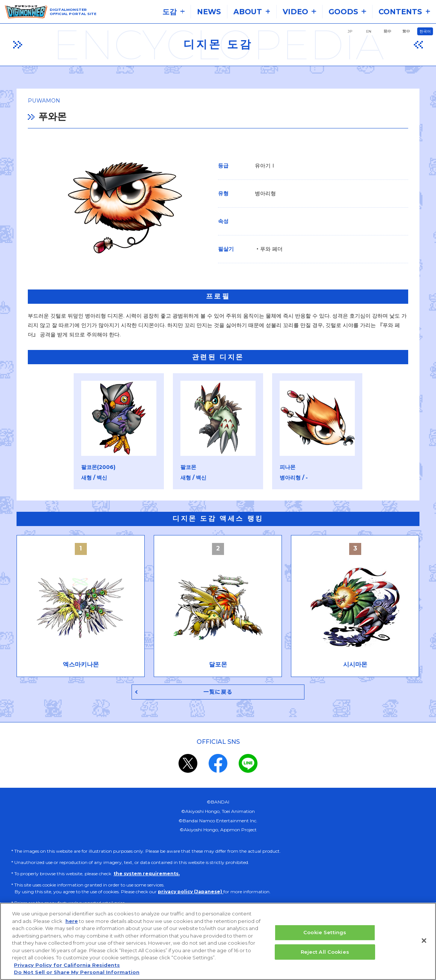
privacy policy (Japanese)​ (191, 893)
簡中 (388, 31)
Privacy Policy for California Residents (67, 969)
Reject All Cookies (325, 956)
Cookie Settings (325, 937)
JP (350, 31)
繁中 (406, 31)
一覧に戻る (218, 693)
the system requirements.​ (147, 875)
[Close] (424, 945)
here (72, 925)
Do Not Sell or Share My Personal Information (77, 977)
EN (369, 31)
